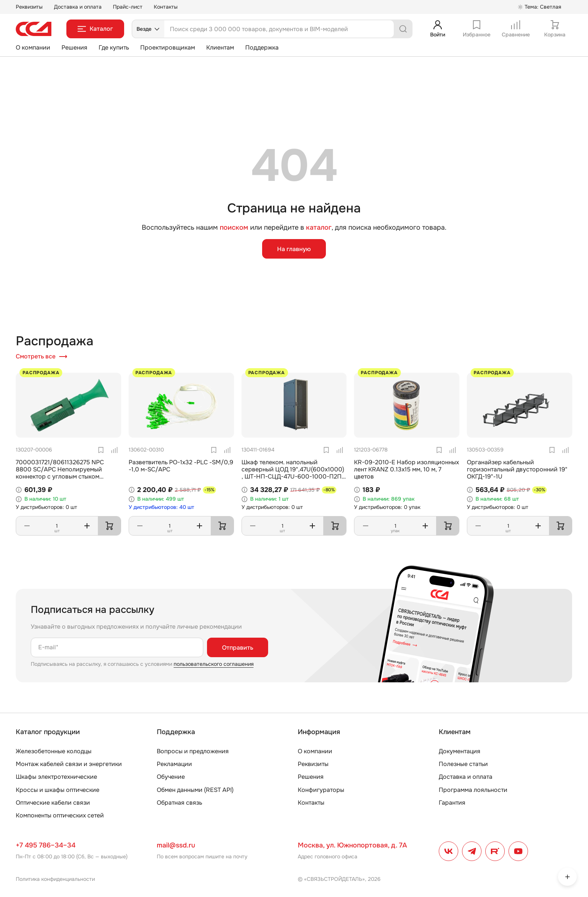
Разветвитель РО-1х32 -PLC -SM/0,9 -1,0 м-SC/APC (181, 466)
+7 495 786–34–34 (46, 845)
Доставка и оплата (78, 7)
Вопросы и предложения (193, 751)
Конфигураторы (321, 790)
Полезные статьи (463, 764)
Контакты (166, 7)
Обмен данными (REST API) (195, 790)
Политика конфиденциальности (55, 879)
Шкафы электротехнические (56, 777)
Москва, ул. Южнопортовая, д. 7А (352, 845)
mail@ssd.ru (176, 845)
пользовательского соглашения (214, 664)
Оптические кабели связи (53, 803)
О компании (33, 47)
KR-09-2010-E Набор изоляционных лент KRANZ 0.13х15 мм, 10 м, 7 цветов (406, 469)
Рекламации (174, 764)
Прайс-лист (128, 7)
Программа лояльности (473, 790)
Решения (74, 47)
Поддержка (262, 47)
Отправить (238, 648)
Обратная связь (179, 803)
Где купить (114, 47)
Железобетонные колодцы (54, 751)
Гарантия (452, 803)
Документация (460, 751)
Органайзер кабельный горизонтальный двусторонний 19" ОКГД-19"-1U (517, 469)
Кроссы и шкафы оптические (58, 790)
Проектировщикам (168, 47)
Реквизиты (29, 7)
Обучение (171, 777)
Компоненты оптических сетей (60, 815)
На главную (294, 249)
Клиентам (220, 47)
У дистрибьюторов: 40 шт (161, 507)
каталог (319, 227)
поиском (234, 228)
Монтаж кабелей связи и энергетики (69, 764)
